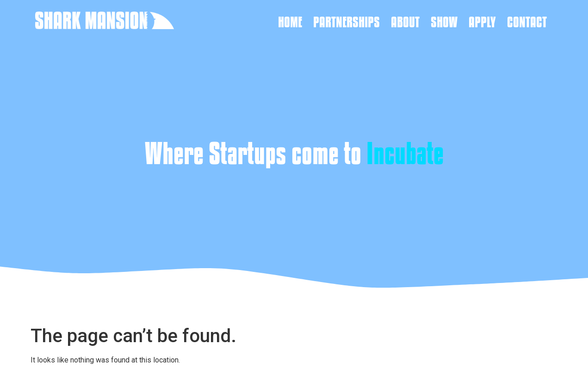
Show (444, 22)
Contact (527, 22)
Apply (482, 22)
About (405, 22)
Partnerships (347, 22)
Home (290, 22)
